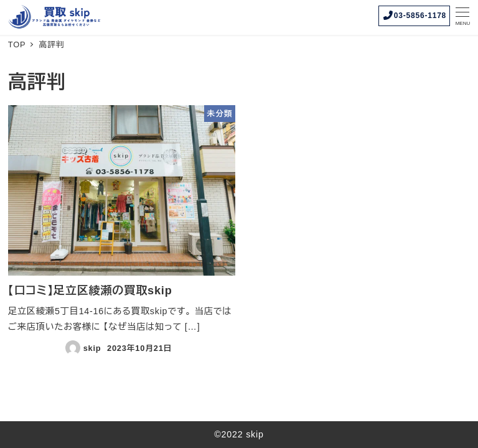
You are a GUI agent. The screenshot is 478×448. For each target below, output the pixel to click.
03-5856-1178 (414, 15)
